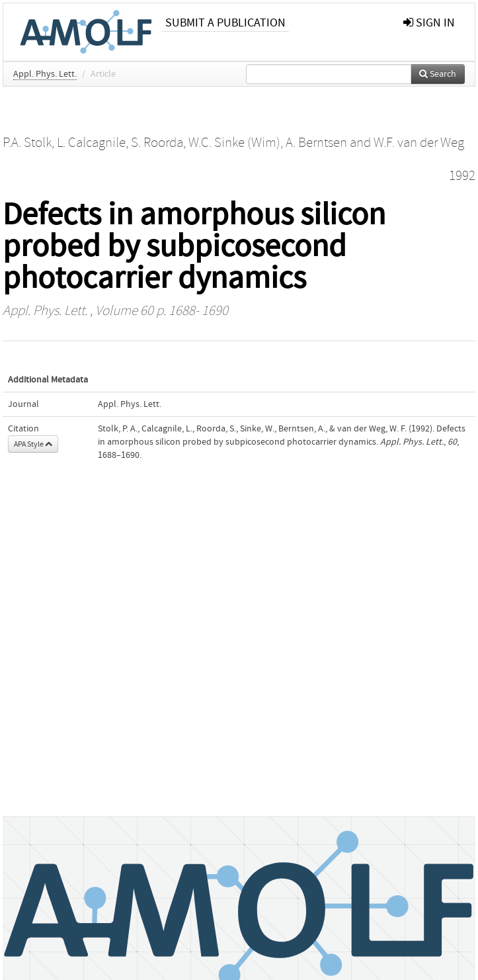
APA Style (33, 444)
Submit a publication (225, 23)
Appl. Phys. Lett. (45, 74)
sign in (429, 23)
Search (438, 74)
